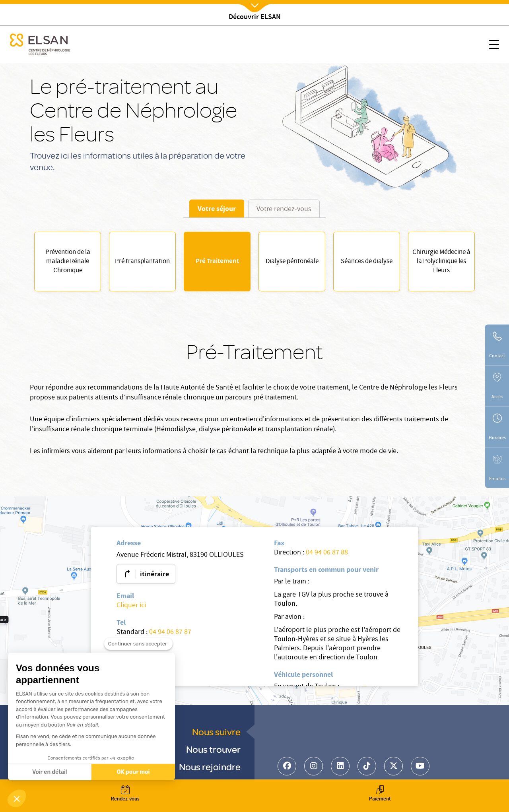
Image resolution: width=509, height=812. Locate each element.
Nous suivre (216, 732)
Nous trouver (213, 749)
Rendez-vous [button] (125, 794)
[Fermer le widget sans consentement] (138, 656)
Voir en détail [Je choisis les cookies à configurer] (49, 772)
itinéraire (154, 575)
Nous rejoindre (210, 766)
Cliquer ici (131, 606)
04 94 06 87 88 (327, 553)
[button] (17, 798)
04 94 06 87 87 (170, 633)
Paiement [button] (380, 794)
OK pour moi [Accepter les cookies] (133, 772)
